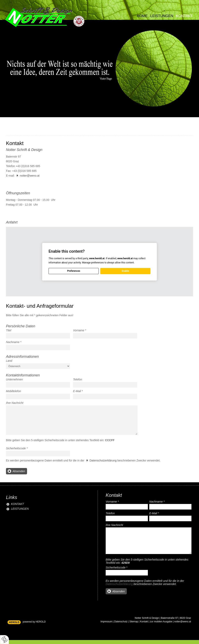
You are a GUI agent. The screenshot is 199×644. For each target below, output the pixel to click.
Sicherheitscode (17, 448)
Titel (9, 330)
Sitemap (134, 622)
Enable (125, 271)
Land (9, 361)
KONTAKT (17, 504)
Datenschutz (121, 622)
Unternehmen (14, 379)
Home (142, 16)
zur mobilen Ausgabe (161, 622)
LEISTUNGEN (20, 509)
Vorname (80, 330)
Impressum (106, 622)
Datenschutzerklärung (103, 460)
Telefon (78, 379)
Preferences (74, 271)
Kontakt (184, 16)
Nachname (14, 342)
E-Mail (78, 391)
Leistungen (162, 16)
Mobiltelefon (14, 391)
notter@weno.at (30, 176)
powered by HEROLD (34, 622)
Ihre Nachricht (15, 403)
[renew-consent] (4, 640)
